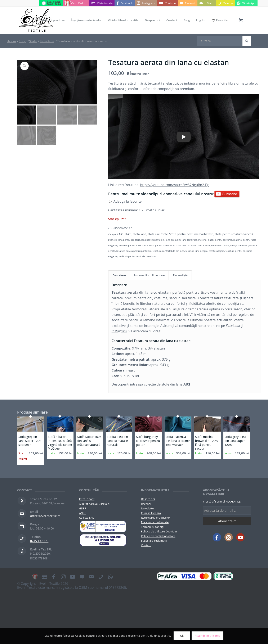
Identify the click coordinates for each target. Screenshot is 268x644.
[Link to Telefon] (226, 3)
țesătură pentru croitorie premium (137, 256)
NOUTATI (125, 234)
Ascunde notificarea (207, 636)
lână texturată (189, 240)
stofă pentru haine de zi (162, 245)
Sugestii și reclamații (154, 541)
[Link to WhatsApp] (246, 3)
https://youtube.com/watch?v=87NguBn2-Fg (174, 185)
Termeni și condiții (153, 527)
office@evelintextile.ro (45, 516)
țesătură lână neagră (197, 251)
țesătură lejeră (216, 251)
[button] (125, 201)
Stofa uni (153, 234)
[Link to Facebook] (125, 3)
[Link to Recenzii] (187, 3)
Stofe (164, 234)
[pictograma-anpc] (103, 527)
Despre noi (148, 499)
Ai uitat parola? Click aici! (95, 504)
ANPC (83, 513)
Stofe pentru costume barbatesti (191, 234)
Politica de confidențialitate (158, 536)
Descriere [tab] (119, 275)
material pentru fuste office (133, 245)
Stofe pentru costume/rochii (234, 234)
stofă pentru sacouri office (190, 245)
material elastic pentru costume (215, 240)
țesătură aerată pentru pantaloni (134, 251)
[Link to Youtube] (167, 3)
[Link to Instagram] (146, 3)
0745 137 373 (39, 541)
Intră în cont (87, 499)
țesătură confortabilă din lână (168, 251)
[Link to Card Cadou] (76, 3)
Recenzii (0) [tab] (180, 275)
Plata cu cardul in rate (155, 522)
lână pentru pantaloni (153, 240)
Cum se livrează (151, 513)
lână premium (173, 240)
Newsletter (148, 508)
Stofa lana (140, 234)
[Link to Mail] (207, 3)
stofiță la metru (238, 245)
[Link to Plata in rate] (102, 3)
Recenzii (146, 504)
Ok (182, 636)
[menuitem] (52, 20)
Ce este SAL (86, 518)
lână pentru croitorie (129, 240)
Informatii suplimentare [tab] (149, 275)
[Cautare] (224, 41)
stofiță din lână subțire (217, 245)
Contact (146, 545)
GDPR (83, 508)
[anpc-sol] (103, 540)
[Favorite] (219, 20)
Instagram (119, 331)
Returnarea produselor (155, 518)
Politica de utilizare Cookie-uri (160, 531)
